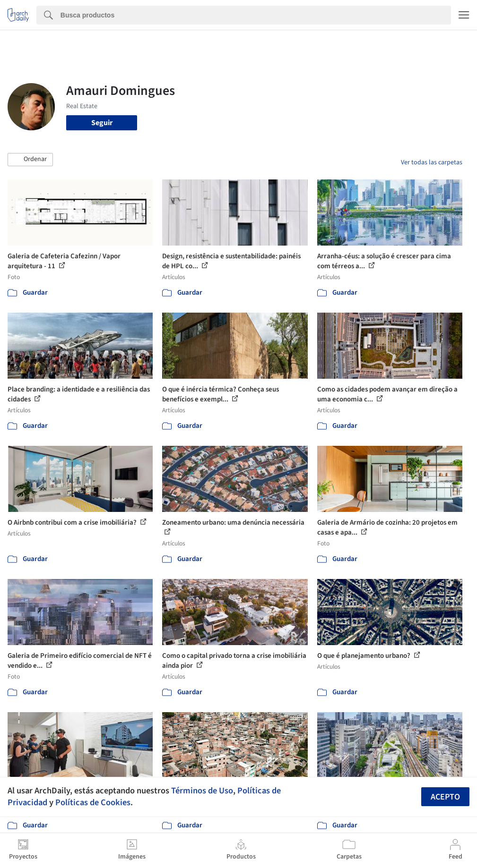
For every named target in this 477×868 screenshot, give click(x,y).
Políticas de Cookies (93, 802)
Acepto (445, 797)
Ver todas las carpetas (432, 162)
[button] (30, 160)
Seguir (102, 123)
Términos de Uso (202, 791)
